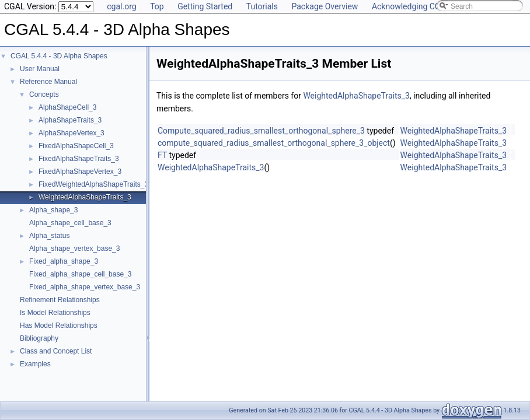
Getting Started (205, 6)
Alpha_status (49, 236)
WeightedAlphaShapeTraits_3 (85, 197)
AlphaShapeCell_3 (67, 107)
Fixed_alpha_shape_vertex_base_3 (85, 287)
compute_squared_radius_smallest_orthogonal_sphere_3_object (274, 143)
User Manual (40, 69)
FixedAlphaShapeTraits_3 (79, 159)
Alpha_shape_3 (53, 210)
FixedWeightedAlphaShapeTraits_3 (93, 184)
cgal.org (121, 6)
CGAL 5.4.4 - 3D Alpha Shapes (59, 56)
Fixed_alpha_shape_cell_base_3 (80, 274)
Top (157, 6)
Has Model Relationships (59, 325)
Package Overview (325, 6)
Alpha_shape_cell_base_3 (70, 223)
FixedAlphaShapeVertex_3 (80, 171)
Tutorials (262, 6)
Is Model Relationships (55, 313)
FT (162, 155)
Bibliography (39, 338)
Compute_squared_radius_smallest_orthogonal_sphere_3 (261, 131)
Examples (35, 364)
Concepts (44, 94)
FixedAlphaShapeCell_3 (76, 146)
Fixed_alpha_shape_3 (64, 261)
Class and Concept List (56, 351)
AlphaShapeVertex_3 (72, 133)
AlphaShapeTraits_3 (70, 120)
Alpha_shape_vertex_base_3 (74, 249)
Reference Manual (48, 82)
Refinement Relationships (60, 300)
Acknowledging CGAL (411, 6)
